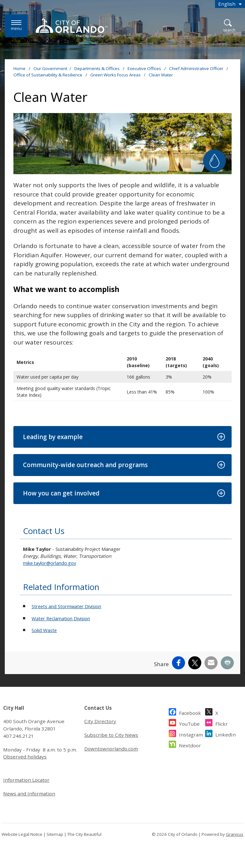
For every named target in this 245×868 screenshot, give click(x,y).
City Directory (100, 721)
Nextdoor (190, 745)
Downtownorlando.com (111, 749)
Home (19, 68)
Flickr (222, 723)
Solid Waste (44, 630)
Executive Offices (145, 68)
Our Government (50, 68)
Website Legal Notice (22, 834)
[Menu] (16, 26)
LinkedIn (226, 734)
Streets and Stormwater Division (66, 606)
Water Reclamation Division (61, 618)
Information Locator (26, 780)
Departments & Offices (97, 68)
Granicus (235, 834)
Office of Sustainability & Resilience (48, 75)
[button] (122, 437)
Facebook (190, 712)
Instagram (191, 734)
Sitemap (55, 834)
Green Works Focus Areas (116, 75)
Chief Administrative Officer (197, 68)
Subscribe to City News (111, 735)
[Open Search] (229, 26)
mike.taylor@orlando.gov (49, 563)
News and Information (29, 793)
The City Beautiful (84, 834)
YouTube (189, 723)
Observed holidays (25, 757)
